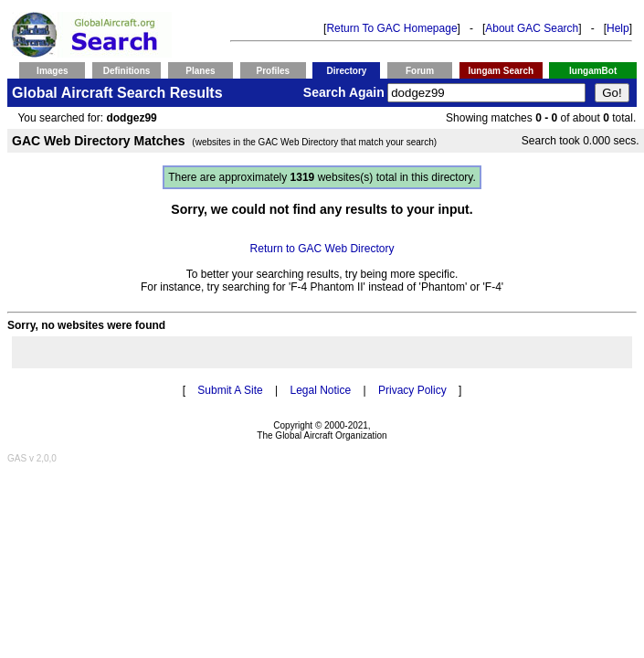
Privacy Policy (412, 390)
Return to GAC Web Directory (322, 249)
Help (618, 28)
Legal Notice (320, 390)
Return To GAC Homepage (391, 28)
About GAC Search (532, 28)
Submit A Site (230, 390)
